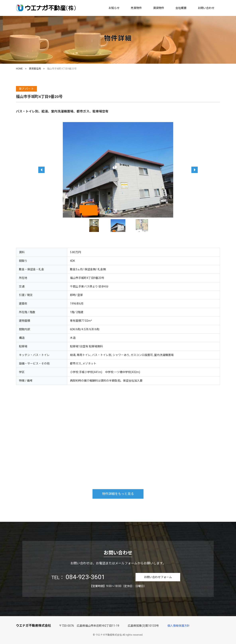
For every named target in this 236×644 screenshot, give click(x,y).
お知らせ (114, 8)
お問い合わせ (206, 8)
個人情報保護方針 (179, 626)
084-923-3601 (85, 577)
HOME (19, 69)
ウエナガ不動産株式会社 (33, 626)
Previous (79, 226)
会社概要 (181, 8)
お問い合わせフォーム (158, 577)
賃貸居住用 (35, 69)
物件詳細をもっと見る (118, 494)
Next (157, 226)
